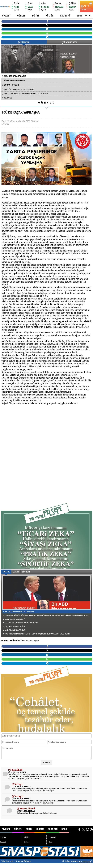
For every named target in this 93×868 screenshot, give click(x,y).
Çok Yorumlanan (70, 42)
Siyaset (6, 16)
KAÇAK (25, 641)
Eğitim (36, 16)
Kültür (50, 16)
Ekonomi (65, 16)
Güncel (21, 16)
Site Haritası (7, 861)
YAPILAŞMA (34, 641)
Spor (80, 16)
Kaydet (47, 762)
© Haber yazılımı (78, 861)
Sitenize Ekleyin (23, 861)
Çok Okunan (24, 42)
